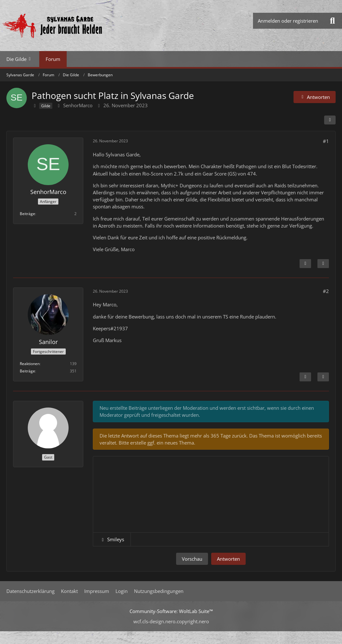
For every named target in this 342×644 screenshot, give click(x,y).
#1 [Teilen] (326, 141)
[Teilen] (330, 120)
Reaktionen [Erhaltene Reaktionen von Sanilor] (30, 364)
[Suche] (332, 21)
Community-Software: (171, 611)
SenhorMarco (78, 105)
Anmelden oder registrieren (288, 21)
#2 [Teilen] (326, 291)
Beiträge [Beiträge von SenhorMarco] (27, 214)
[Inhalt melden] (305, 264)
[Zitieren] (323, 264)
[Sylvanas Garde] (72, 26)
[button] (112, 539)
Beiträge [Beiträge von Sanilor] (27, 371)
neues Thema (179, 443)
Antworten (228, 559)
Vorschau (192, 559)
